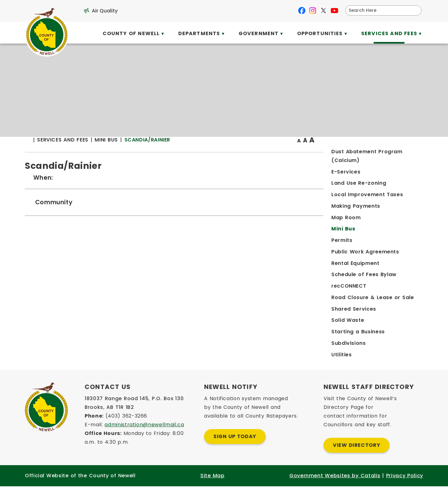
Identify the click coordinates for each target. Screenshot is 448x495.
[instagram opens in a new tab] (313, 11)
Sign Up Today (235, 445)
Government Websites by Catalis (335, 484)
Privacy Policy (405, 484)
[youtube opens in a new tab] (334, 11)
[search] (379, 10)
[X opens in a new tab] (324, 11)
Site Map (212, 484)
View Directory (357, 454)
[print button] (408, 153)
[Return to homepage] (143, 153)
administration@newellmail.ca (144, 433)
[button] (414, 10)
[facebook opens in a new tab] (302, 11)
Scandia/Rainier (259, 152)
